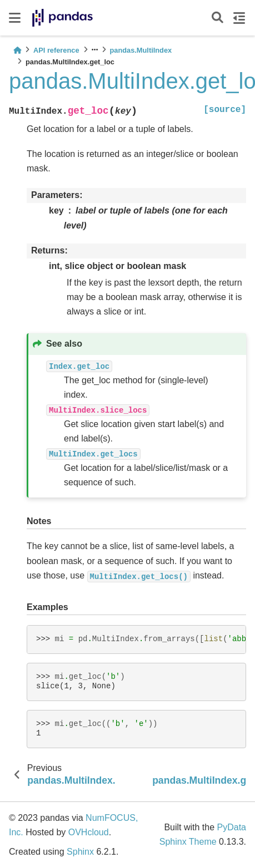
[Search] (217, 18)
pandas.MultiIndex (141, 50)
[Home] (17, 50)
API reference (56, 50)
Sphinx (80, 852)
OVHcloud (89, 832)
